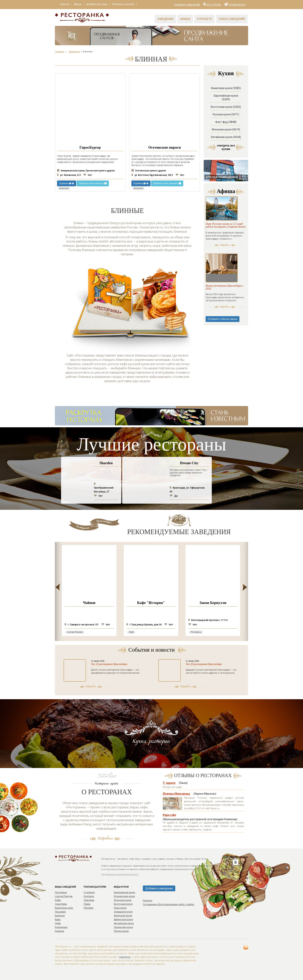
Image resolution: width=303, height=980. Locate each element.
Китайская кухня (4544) (226, 137)
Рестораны (61, 892)
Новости (65, 4)
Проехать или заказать (93, 183)
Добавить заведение (187, 5)
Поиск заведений (232, 19)
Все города (212, 4)
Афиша (79, 4)
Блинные (60, 916)
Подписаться (235, 4)
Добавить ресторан (99, 4)
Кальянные (61, 927)
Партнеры (89, 900)
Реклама (89, 908)
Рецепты (148, 901)
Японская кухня (123, 900)
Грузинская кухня (123, 927)
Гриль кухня (120, 908)
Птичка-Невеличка (176, 794)
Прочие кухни (121, 931)
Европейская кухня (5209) (226, 97)
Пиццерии (60, 912)
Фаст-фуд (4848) (226, 122)
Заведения (165, 19)
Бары (58, 920)
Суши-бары (61, 904)
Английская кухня (124, 923)
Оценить (67, 183)
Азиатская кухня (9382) (226, 88)
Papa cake (169, 815)
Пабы (58, 923)
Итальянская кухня (124, 896)
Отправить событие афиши (223, 333)
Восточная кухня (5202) (226, 107)
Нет (88, 175)
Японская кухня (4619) (226, 129)
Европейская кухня (124, 892)
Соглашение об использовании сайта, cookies (169, 904)
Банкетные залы (64, 908)
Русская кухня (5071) (226, 114)
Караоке (60, 931)
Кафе (58, 900)
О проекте (204, 19)
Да (174, 496)
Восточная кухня (123, 904)
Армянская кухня (123, 920)
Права (87, 904)
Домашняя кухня (123, 912)
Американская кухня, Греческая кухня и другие (86, 171)
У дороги (169, 783)
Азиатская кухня (123, 916)
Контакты (89, 896)
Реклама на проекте (126, 4)
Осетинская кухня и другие (149, 171)
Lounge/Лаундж (64, 896)
